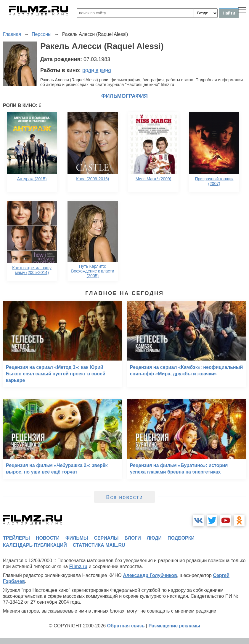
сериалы (106, 538)
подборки (181, 538)
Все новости (125, 497)
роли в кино (97, 70)
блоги (132, 538)
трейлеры (16, 538)
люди (154, 538)
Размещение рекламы (174, 626)
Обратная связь (126, 626)
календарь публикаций (35, 545)
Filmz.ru (78, 566)
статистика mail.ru (99, 545)
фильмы (77, 538)
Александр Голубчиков (150, 575)
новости (48, 538)
